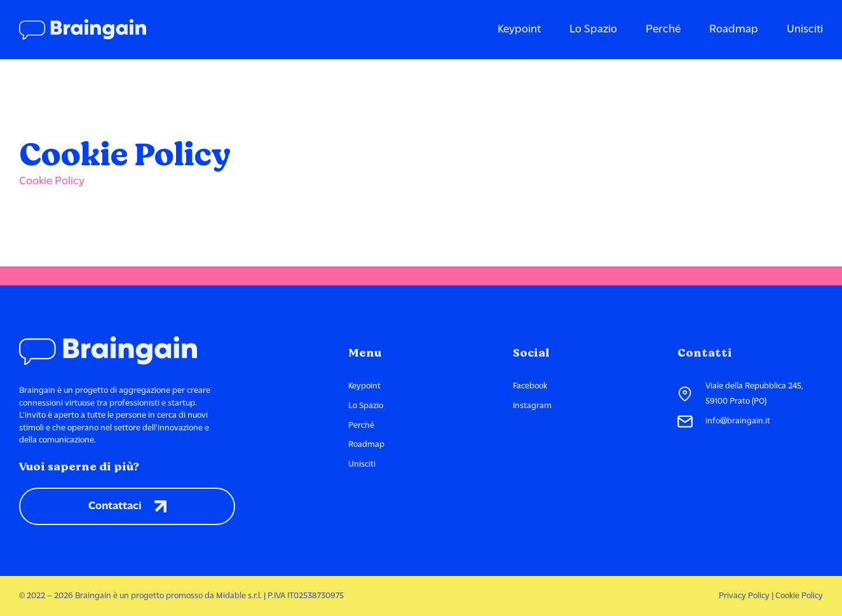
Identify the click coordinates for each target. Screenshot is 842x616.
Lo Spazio (593, 30)
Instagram (532, 406)
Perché (663, 30)
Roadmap (734, 30)
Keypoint (519, 30)
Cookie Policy (52, 181)
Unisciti (805, 30)
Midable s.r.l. (239, 596)
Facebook (530, 386)
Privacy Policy (744, 596)
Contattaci (127, 507)
